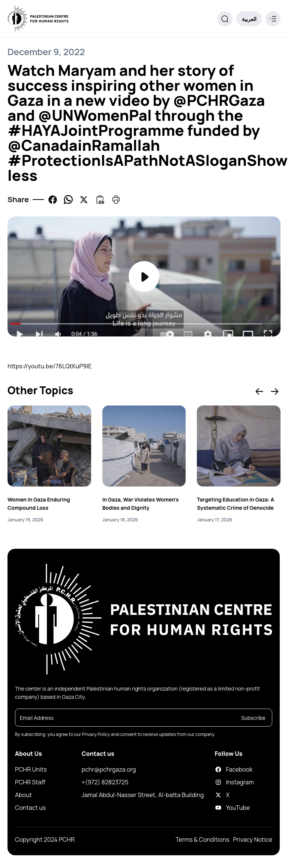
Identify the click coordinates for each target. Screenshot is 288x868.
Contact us (30, 808)
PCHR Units (31, 769)
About (23, 795)
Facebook (222, 769)
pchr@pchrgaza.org (109, 769)
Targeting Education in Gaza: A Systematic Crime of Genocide (235, 504)
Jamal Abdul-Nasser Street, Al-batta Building (143, 795)
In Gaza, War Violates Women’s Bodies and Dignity (141, 504)
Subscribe (253, 718)
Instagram (222, 782)
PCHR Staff (30, 782)
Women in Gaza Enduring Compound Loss (39, 504)
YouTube (222, 808)
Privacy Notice (253, 839)
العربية (249, 19)
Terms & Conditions (202, 839)
